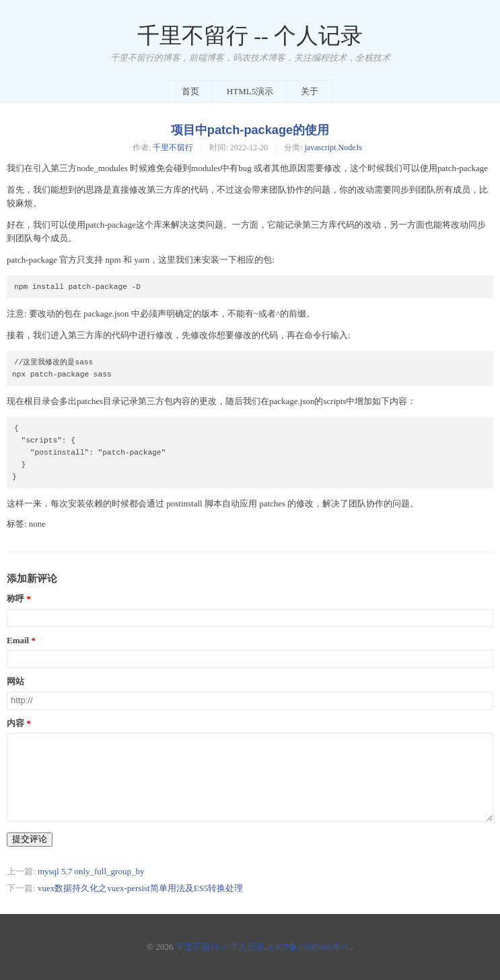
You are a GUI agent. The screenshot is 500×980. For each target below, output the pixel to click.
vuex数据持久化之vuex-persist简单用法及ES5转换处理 (140, 888)
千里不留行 (173, 148)
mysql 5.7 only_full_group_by (91, 871)
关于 (310, 91)
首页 (190, 91)
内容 (15, 723)
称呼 (15, 599)
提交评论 (30, 839)
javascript (321, 148)
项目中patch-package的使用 (250, 130)
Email (18, 641)
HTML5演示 (250, 91)
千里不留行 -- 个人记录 (250, 36)
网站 (15, 682)
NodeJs (350, 148)
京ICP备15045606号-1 (308, 947)
